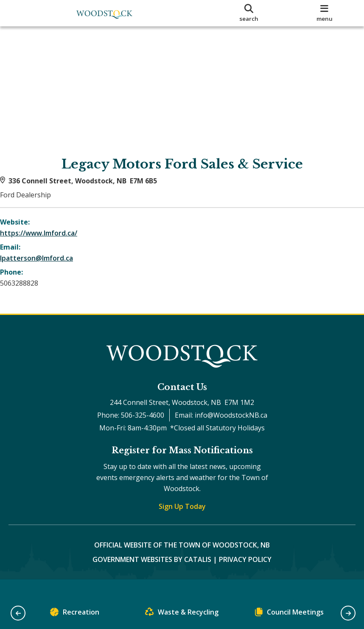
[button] (18, 613)
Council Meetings (289, 614)
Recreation (75, 614)
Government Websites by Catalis (152, 576)
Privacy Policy (245, 576)
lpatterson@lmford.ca (45, 267)
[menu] (325, 13)
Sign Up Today (182, 523)
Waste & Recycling (182, 614)
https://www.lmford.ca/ (47, 241)
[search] (249, 13)
